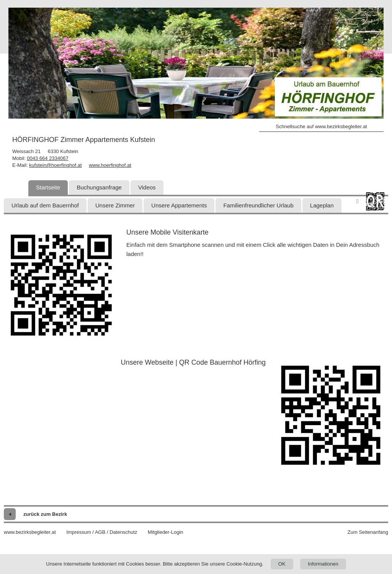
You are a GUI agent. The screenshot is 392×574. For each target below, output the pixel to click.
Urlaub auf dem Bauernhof (45, 205)
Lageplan (322, 205)
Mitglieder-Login (166, 532)
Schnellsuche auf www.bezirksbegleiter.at (321, 126)
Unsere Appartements (179, 205)
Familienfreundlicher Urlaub (258, 205)
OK (282, 564)
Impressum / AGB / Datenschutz (102, 532)
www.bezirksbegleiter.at (30, 532)
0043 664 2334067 (47, 158)
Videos (147, 187)
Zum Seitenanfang (368, 532)
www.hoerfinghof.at (110, 165)
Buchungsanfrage (99, 187)
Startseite (48, 187)
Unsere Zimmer (115, 205)
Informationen (323, 564)
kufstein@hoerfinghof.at (56, 165)
